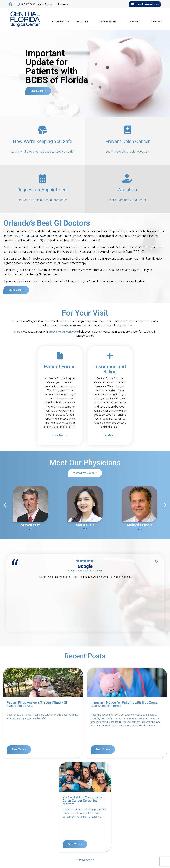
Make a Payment (46, 4)
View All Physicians (84, 473)
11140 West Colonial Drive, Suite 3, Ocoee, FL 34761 (24, 854)
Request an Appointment (145, 4)
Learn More (37, 91)
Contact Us (13, 840)
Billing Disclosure (154, 840)
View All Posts (84, 765)
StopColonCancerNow (62, 332)
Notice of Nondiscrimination (72, 840)
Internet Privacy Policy (127, 840)
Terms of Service (101, 840)
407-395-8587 (26, 4)
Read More (18, 749)
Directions (63, 4)
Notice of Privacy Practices (38, 840)
